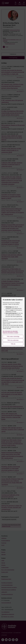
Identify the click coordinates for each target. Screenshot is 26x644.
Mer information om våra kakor (10, 331)
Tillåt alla (13, 344)
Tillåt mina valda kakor (13, 340)
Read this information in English (10, 333)
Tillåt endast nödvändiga (13, 336)
